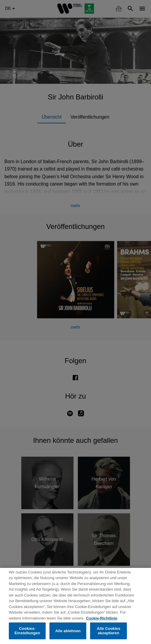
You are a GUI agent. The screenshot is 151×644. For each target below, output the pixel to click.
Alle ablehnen (68, 631)
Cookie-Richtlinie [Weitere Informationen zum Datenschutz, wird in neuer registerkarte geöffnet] (102, 618)
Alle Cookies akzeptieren (109, 631)
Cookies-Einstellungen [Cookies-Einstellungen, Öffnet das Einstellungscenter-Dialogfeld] (27, 631)
